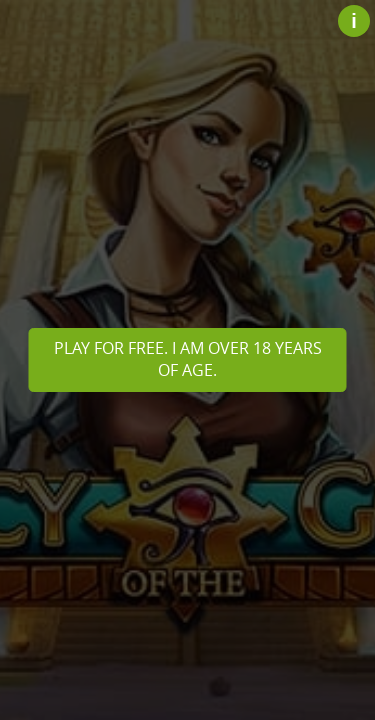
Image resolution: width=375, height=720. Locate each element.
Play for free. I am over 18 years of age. (188, 359)
